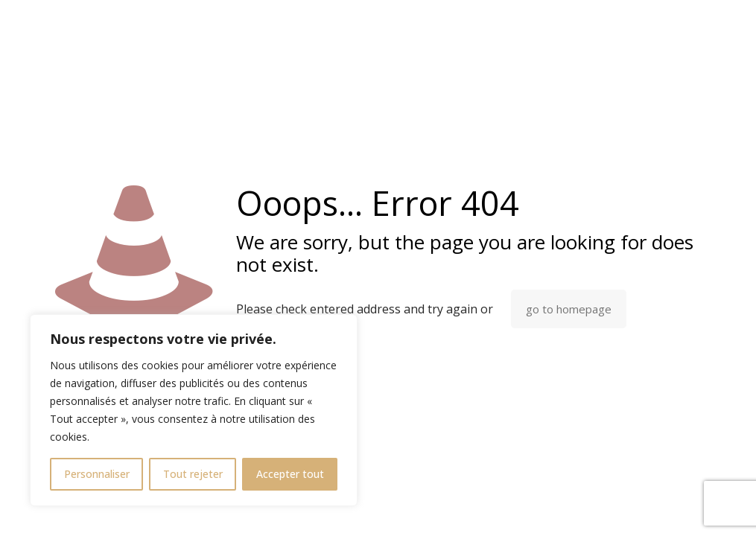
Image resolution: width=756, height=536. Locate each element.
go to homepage (569, 309)
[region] (194, 410)
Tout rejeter (193, 474)
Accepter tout (290, 474)
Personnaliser (97, 474)
